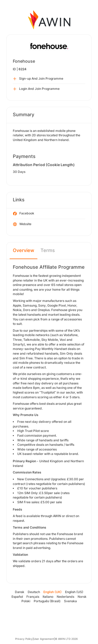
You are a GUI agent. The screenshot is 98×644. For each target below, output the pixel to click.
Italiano (48, 597)
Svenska (70, 601)
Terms (48, 250)
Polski (26, 601)
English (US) (74, 592)
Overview (24, 250)
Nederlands (65, 597)
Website (22, 224)
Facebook (24, 214)
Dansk (20, 592)
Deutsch (34, 592)
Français (33, 597)
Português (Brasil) (47, 601)
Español (17, 597)
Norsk (82, 597)
